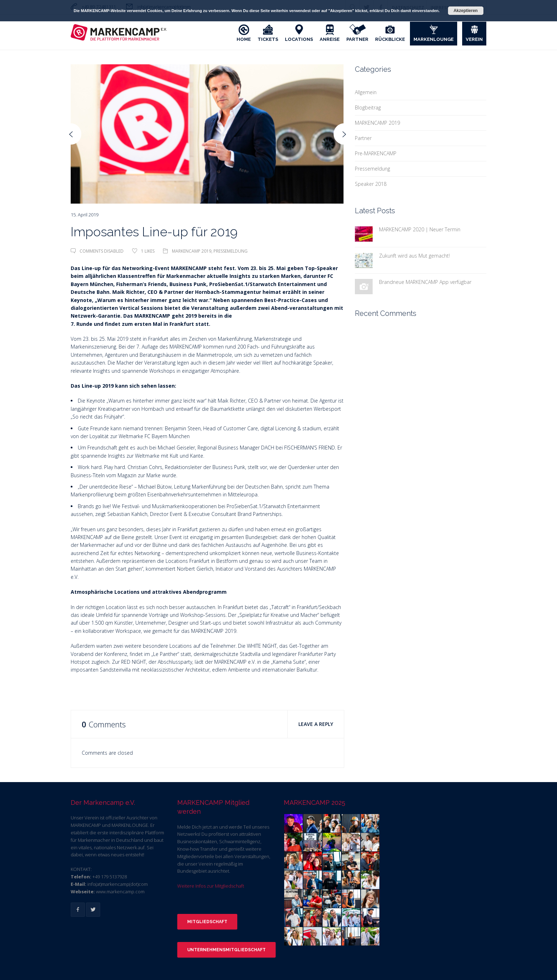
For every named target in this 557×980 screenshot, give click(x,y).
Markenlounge (434, 39)
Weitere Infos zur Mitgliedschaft (211, 886)
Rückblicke (390, 39)
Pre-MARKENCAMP (376, 153)
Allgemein (366, 92)
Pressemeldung (231, 251)
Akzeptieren (466, 11)
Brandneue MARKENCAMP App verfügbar (425, 282)
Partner (357, 39)
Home (244, 39)
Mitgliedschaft (207, 922)
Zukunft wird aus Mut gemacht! (414, 256)
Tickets (268, 39)
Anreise (330, 39)
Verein (474, 39)
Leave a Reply (316, 724)
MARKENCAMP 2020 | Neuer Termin (420, 229)
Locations (299, 39)
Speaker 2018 (371, 184)
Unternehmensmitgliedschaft (226, 950)
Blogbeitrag (368, 107)
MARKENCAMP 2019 (192, 251)
